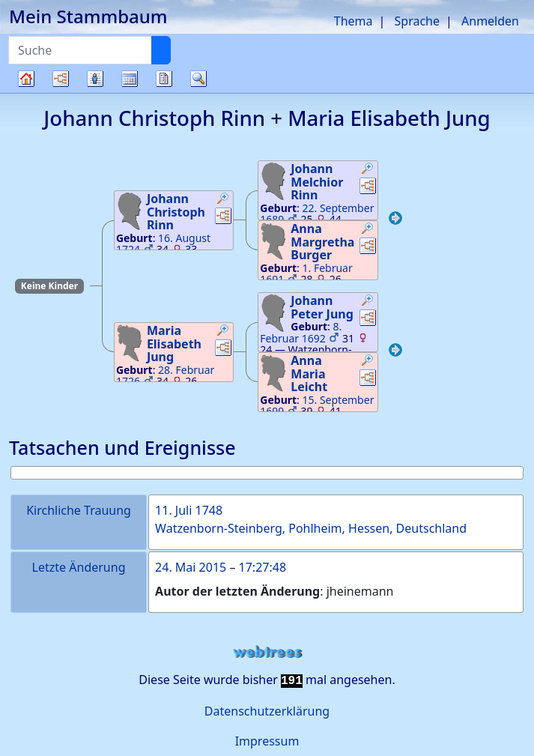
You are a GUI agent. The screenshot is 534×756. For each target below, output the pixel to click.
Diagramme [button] (61, 79)
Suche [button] (198, 79)
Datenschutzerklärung (267, 711)
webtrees (267, 652)
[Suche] (161, 50)
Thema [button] (354, 21)
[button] (223, 200)
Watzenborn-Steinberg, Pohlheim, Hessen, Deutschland (311, 528)
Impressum (267, 741)
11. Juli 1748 (189, 510)
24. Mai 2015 (191, 567)
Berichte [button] (164, 79)
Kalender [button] (130, 79)
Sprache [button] (417, 21)
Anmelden (490, 21)
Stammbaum (26, 93)
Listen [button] (95, 79)
